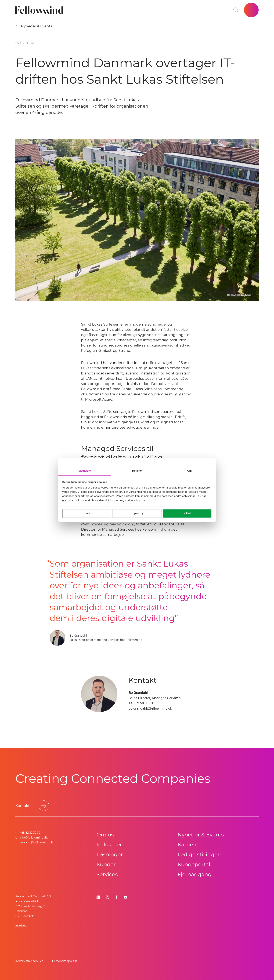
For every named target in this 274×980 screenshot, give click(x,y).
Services (107, 874)
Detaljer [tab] (137, 471)
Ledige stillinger (199, 855)
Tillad (187, 513)
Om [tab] (189, 471)
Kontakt (21, 925)
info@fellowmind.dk (34, 838)
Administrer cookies (29, 961)
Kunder (106, 864)
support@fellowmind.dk (37, 842)
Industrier (109, 845)
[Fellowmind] (40, 10)
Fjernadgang (195, 874)
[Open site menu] (251, 10)
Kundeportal (194, 864)
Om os (105, 835)
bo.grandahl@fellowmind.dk (150, 708)
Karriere (188, 845)
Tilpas (137, 513)
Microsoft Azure (99, 399)
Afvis (87, 513)
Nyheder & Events (201, 835)
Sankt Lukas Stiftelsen (100, 324)
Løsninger (110, 855)
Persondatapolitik (64, 961)
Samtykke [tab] (85, 471)
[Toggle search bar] (236, 10)
